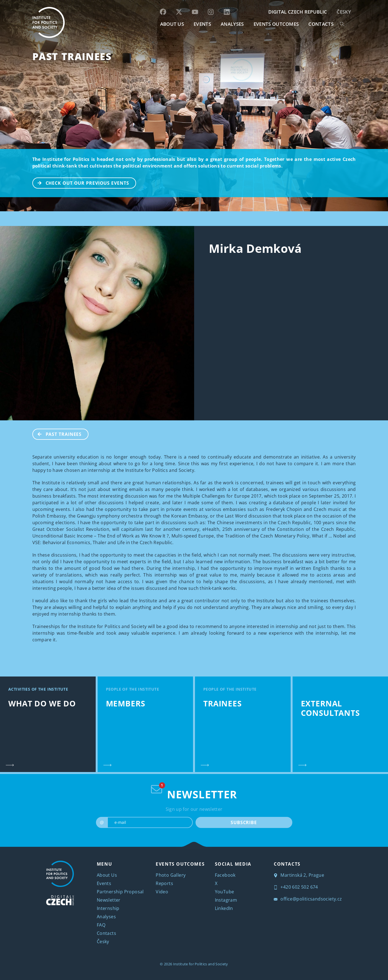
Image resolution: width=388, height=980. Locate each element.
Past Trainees (72, 56)
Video (162, 892)
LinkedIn (224, 908)
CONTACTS (321, 24)
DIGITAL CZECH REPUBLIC (298, 12)
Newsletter (109, 900)
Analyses (232, 24)
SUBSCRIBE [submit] (244, 822)
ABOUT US (172, 24)
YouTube (225, 892)
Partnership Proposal (120, 892)
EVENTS (202, 24)
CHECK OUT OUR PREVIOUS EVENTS (81, 182)
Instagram (226, 900)
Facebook (225, 875)
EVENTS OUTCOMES (276, 24)
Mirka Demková (255, 248)
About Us (107, 875)
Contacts (106, 933)
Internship (108, 908)
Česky (344, 12)
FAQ (101, 925)
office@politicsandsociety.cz (308, 899)
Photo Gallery (171, 875)
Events (104, 883)
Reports (164, 883)
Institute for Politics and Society (201, 964)
